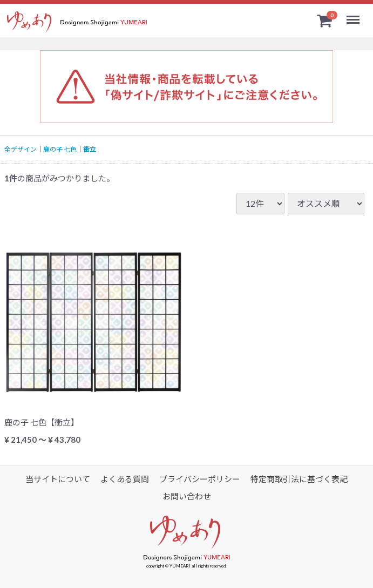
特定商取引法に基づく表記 (299, 479)
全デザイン (21, 149)
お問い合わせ (187, 496)
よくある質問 (125, 479)
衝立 (90, 149)
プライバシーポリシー (200, 479)
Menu (355, 15)
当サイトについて (58, 479)
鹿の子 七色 (60, 149)
